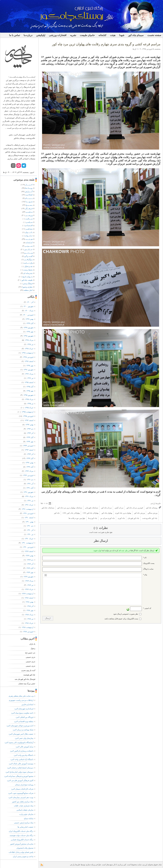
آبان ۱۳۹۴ (30, 437)
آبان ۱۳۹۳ (30, 458)
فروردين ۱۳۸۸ (28, 632)
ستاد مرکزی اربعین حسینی (24, 823)
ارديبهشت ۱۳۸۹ (27, 594)
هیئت (113, 35)
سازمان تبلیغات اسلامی (25, 810)
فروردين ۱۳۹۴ (28, 446)
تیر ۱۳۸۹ (30, 585)
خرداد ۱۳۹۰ (29, 539)
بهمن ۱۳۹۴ (29, 425)
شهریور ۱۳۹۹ (28, 327)
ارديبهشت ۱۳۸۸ (27, 627)
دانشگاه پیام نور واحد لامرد (24, 755)
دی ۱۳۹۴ (30, 429)
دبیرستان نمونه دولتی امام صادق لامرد (19, 772)
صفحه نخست (154, 35)
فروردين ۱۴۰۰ (28, 315)
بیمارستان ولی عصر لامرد (24, 738)
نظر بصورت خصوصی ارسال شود (126, 614)
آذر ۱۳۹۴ (30, 433)
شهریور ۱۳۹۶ (28, 370)
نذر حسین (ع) (30, 653)
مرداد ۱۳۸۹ (29, 581)
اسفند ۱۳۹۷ (29, 361)
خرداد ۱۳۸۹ (29, 589)
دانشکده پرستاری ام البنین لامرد (22, 751)
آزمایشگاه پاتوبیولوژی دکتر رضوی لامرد (19, 742)
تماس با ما (15, 35)
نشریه (73, 35)
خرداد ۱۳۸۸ (29, 623)
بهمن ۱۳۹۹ (29, 319)
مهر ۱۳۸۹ (30, 572)
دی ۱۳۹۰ (30, 526)
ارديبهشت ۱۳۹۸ (27, 353)
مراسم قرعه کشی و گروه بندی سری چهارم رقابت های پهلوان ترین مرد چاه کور (106, 44)
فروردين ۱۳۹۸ (28, 357)
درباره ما (28, 35)
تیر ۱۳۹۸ (30, 344)
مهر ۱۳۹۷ (30, 365)
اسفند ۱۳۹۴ (29, 420)
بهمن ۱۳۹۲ (29, 463)
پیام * (145, 575)
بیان (126, 550)
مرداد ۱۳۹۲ (29, 471)
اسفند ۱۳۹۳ (29, 450)
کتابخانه (102, 35)
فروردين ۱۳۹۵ (28, 416)
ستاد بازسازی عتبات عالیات (24, 806)
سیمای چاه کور (136, 35)
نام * (145, 557)
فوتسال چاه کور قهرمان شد (25, 679)
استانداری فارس (27, 704)
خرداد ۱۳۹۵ (29, 408)
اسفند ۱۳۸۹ (29, 551)
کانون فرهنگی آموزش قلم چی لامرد (20, 780)
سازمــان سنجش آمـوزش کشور (22, 844)
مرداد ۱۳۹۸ (29, 340)
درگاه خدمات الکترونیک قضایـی (22, 840)
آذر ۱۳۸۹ (30, 564)
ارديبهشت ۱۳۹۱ (27, 509)
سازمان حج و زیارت (26, 814)
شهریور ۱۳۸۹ (28, 577)
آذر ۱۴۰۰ (30, 302)
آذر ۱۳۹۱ (30, 484)
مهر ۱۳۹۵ (30, 391)
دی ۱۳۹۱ (30, 480)
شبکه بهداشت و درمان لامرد (23, 730)
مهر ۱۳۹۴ (30, 442)
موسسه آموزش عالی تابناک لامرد (21, 764)
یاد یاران (32, 644)
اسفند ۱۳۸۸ (29, 598)
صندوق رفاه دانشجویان (25, 848)
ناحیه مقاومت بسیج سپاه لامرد (22, 713)
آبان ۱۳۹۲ (30, 467)
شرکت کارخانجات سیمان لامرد (22, 789)
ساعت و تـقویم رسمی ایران (23, 856)
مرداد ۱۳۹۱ (29, 496)
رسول (33, 648)
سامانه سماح (29, 818)
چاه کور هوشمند (29, 675)
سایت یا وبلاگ (148, 569)
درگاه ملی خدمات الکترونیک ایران (21, 831)
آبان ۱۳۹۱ (30, 488)
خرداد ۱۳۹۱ (29, 505)
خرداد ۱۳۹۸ (29, 349)
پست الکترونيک (149, 563)
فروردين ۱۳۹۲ (28, 475)
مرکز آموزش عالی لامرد (25, 747)
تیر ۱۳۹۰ (30, 534)
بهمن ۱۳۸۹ (29, 556)
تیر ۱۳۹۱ (30, 501)
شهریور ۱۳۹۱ (28, 492)
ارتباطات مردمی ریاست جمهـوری (21, 700)
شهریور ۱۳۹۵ (28, 395)
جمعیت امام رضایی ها (26, 827)
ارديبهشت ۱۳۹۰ (27, 543)
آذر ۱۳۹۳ (30, 454)
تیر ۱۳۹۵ (30, 404)
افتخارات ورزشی (58, 35)
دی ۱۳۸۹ (30, 560)
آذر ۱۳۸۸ (30, 606)
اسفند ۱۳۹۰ (29, 518)
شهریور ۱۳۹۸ (28, 336)
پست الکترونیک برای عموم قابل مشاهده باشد (121, 619)
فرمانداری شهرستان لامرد (24, 709)
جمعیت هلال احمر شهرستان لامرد (21, 734)
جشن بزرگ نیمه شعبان (27, 684)
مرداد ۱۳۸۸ (29, 615)
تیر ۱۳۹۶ (30, 378)
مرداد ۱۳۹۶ (29, 374)
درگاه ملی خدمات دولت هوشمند (22, 835)
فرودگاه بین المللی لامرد (25, 717)
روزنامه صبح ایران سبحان (24, 785)
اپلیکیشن (41, 35)
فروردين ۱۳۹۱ (28, 513)
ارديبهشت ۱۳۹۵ (27, 412)
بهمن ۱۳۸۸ (29, 602)
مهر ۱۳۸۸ (30, 610)
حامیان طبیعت (87, 35)
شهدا (122, 35)
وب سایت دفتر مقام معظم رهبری (21, 696)
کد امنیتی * (147, 608)
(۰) (96, 528)
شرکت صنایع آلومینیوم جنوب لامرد (21, 793)
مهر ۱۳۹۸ (30, 332)
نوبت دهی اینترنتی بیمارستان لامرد (21, 797)
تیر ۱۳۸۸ (30, 619)
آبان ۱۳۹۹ (30, 323)
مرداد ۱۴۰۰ (29, 311)
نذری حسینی (30, 657)
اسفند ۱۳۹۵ (29, 382)
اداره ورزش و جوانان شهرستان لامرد (20, 726)
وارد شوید (97, 550)
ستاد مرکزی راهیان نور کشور (23, 802)
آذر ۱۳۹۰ (30, 530)
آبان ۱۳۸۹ (30, 568)
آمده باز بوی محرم (28, 670)
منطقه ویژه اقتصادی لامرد (24, 721)
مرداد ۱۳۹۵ (29, 399)
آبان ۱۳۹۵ (30, 387)
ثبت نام (122, 550)
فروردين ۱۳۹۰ (28, 547)
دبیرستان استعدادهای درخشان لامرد (20, 768)
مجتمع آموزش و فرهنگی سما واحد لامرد (19, 776)
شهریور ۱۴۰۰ (28, 306)
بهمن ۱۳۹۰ (29, 522)
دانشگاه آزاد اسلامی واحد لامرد (22, 759)
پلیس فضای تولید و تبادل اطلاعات (21, 852)
